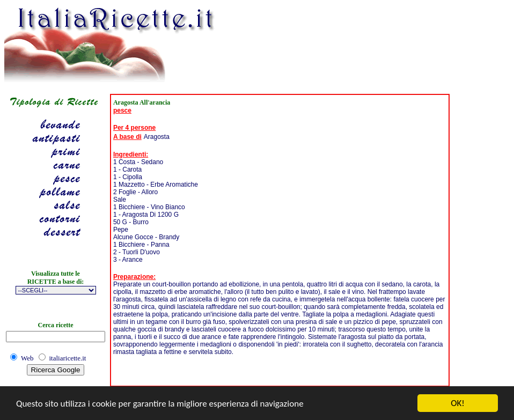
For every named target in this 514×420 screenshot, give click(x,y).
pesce (122, 110)
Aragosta (157, 137)
